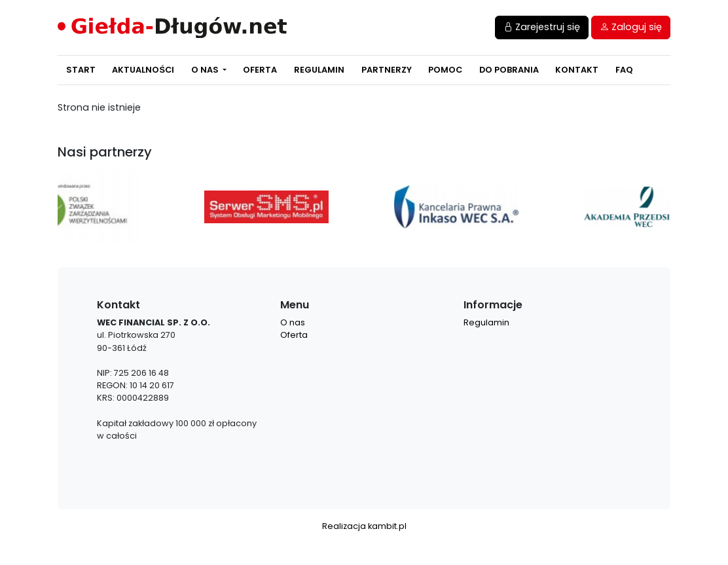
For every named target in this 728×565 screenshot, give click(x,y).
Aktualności (143, 70)
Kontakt (577, 70)
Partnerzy (387, 70)
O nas (206, 70)
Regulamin (319, 70)
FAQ (624, 70)
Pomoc (445, 70)
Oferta (260, 70)
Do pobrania (509, 70)
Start (81, 70)
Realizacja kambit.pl (364, 526)
